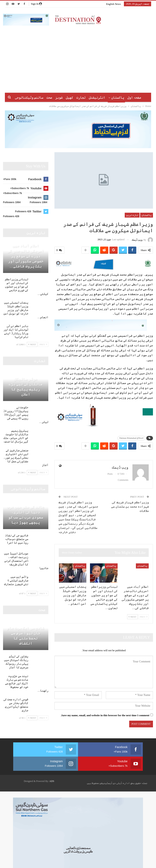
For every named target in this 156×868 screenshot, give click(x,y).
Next (132, 617)
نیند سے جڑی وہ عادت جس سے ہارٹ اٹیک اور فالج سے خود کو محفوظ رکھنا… (27, 683)
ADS (52, 781)
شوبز (49, 98)
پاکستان (110, 98)
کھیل (60, 98)
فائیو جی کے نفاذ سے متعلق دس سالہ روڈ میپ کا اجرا (17, 539)
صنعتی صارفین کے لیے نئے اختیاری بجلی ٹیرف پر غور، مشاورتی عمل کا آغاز (26, 458)
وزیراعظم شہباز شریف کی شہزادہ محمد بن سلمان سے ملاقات (130, 507)
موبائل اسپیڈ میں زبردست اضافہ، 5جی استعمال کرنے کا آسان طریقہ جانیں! (26, 561)
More (28, 98)
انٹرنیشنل (89, 98)
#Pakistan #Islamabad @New (131, 438)
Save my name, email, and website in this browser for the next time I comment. (105, 715)
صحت (38, 98)
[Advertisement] (78, 56)
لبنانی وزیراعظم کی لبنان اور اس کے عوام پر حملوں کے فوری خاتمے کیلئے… (27, 287)
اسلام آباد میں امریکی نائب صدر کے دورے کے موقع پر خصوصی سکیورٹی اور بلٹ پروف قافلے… (26, 256)
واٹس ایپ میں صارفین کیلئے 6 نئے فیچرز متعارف (16, 581)
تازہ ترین (132, 215)
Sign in (36, 4)
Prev (144, 617)
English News (113, 4)
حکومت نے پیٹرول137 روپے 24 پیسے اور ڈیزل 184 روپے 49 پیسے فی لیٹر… (26, 415)
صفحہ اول (127, 98)
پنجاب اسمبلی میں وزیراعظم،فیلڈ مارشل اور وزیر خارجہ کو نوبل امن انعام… (26, 310)
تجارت (72, 98)
